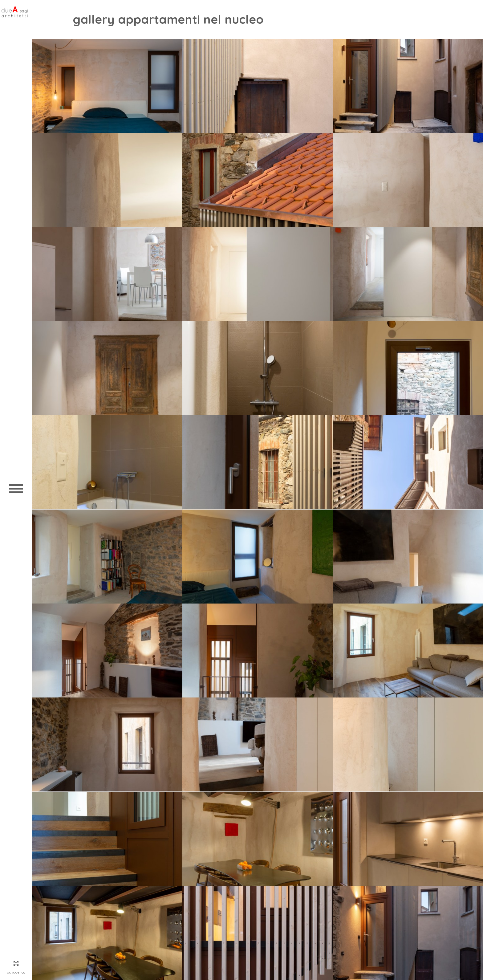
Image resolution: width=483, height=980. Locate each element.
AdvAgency (16, 972)
